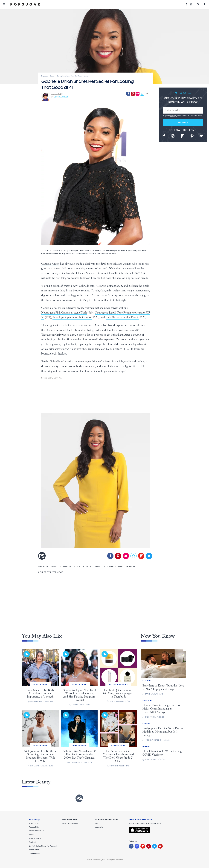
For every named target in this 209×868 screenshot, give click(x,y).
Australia (99, 827)
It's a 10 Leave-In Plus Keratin (123, 317)
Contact (32, 842)
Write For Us (34, 823)
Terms (181, 115)
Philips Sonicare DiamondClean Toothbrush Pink (106, 273)
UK (97, 823)
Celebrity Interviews (51, 572)
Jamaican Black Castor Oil (110, 349)
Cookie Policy (35, 853)
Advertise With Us (37, 831)
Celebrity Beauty (113, 566)
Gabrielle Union (50, 264)
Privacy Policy (189, 115)
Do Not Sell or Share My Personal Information (43, 848)
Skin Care (132, 566)
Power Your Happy (70, 823)
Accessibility (34, 827)
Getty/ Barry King (55, 378)
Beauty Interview (70, 566)
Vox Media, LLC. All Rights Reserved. (108, 860)
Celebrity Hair (92, 566)
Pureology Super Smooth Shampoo (72, 317)
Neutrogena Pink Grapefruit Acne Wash (64, 313)
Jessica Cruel (61, 97)
